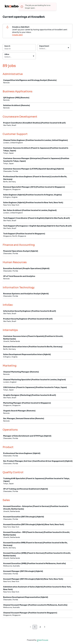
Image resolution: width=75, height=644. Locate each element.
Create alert (17, 35)
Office (7, 54)
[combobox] (39, 49)
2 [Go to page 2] (40, 627)
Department (44, 46)
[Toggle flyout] (68, 48)
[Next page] (45, 627)
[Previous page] (30, 627)
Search (7, 46)
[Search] (19, 49)
